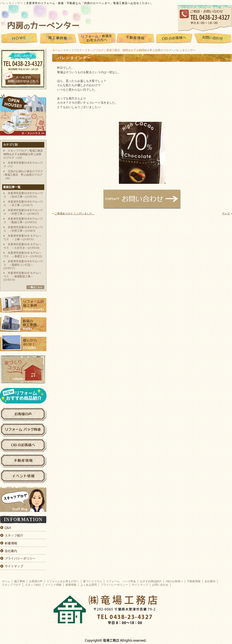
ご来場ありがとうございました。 (75, 214)
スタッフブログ (72, 50)
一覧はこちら (35, 287)
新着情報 (71, 585)
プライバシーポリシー (114, 585)
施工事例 (20, 581)
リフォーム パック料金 (121, 581)
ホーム (56, 50)
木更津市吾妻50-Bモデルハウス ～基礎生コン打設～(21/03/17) (23, 265)
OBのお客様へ (174, 581)
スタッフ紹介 (33, 585)
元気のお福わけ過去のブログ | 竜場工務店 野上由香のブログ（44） (23, 175)
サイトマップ (140, 585)
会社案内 (210, 581)
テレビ (226, 214)
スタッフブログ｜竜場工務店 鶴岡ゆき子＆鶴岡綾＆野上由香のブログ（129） (25, 154)
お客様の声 (36, 581)
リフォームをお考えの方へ (63, 581)
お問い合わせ (160, 585)
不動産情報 (194, 581)
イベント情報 (53, 585)
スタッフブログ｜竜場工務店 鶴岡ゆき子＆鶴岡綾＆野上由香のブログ (128, 50)
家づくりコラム (93, 581)
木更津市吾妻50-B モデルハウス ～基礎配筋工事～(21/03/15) (22, 276)
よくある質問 (89, 585)
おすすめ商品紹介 (151, 581)
